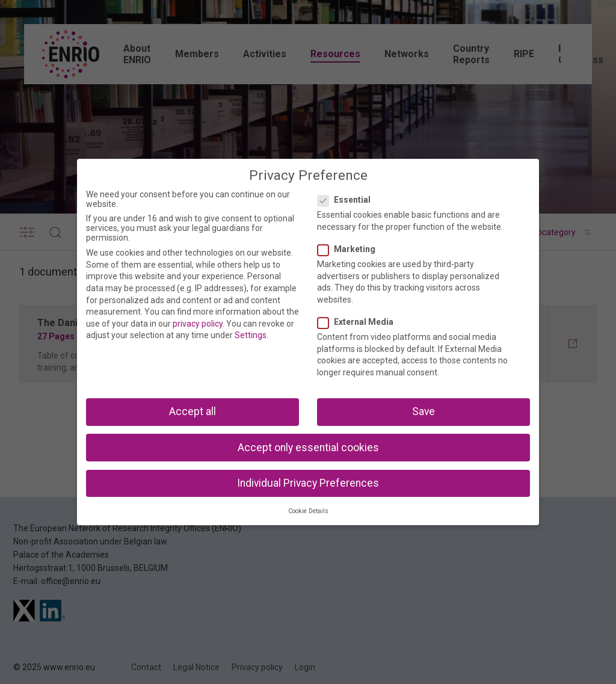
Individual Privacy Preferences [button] (308, 483)
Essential (348, 200)
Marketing (350, 249)
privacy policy (198, 324)
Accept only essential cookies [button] (308, 448)
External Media (359, 322)
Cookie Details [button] (308, 511)
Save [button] (423, 411)
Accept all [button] (192, 411)
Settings (251, 335)
